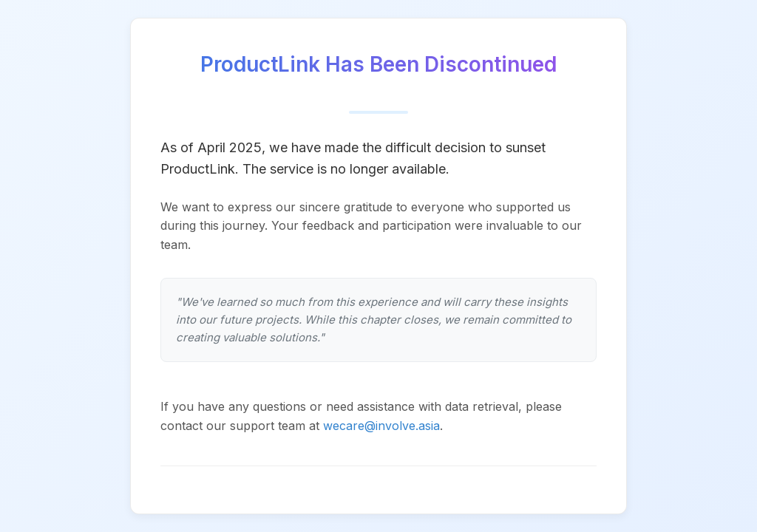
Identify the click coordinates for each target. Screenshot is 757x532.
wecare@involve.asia (381, 426)
